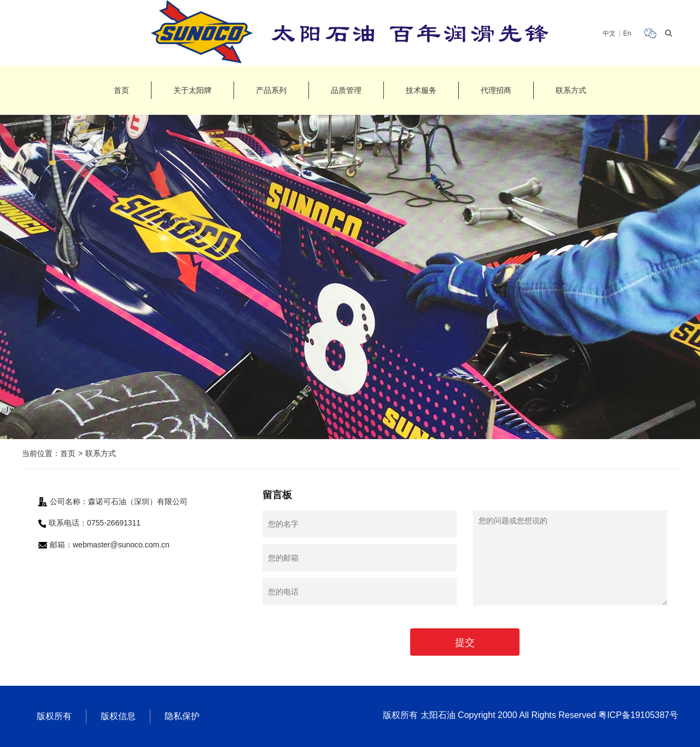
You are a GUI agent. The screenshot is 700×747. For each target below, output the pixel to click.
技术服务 (421, 90)
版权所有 (54, 716)
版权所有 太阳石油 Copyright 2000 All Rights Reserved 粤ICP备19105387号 (530, 715)
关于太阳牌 (192, 90)
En (628, 33)
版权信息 (118, 716)
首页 (121, 90)
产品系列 (271, 90)
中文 (609, 33)
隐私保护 (182, 716)
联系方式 (571, 90)
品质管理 (346, 90)
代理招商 (496, 90)
